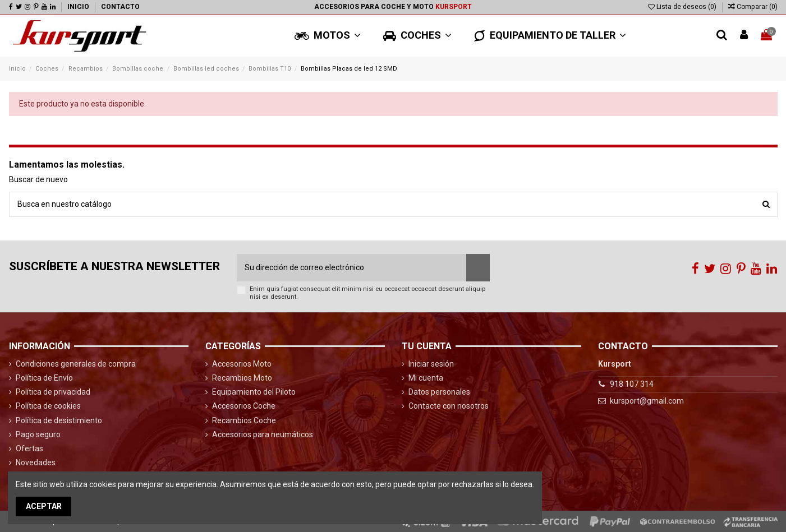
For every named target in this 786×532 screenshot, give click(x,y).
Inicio (79, 7)
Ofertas (29, 448)
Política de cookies (48, 406)
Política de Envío (44, 378)
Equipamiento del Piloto (254, 392)
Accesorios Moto (242, 364)
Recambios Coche (244, 420)
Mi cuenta (426, 378)
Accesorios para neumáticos (263, 434)
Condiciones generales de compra (76, 364)
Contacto (120, 7)
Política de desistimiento (59, 420)
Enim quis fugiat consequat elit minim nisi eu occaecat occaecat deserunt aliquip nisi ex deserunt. (367, 293)
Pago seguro (38, 434)
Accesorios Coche (244, 406)
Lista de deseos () (683, 7)
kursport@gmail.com (647, 401)
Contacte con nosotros (449, 406)
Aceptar (44, 506)
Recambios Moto (242, 378)
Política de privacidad (53, 392)
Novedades (36, 462)
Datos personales (439, 392)
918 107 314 (632, 384)
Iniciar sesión (431, 364)
